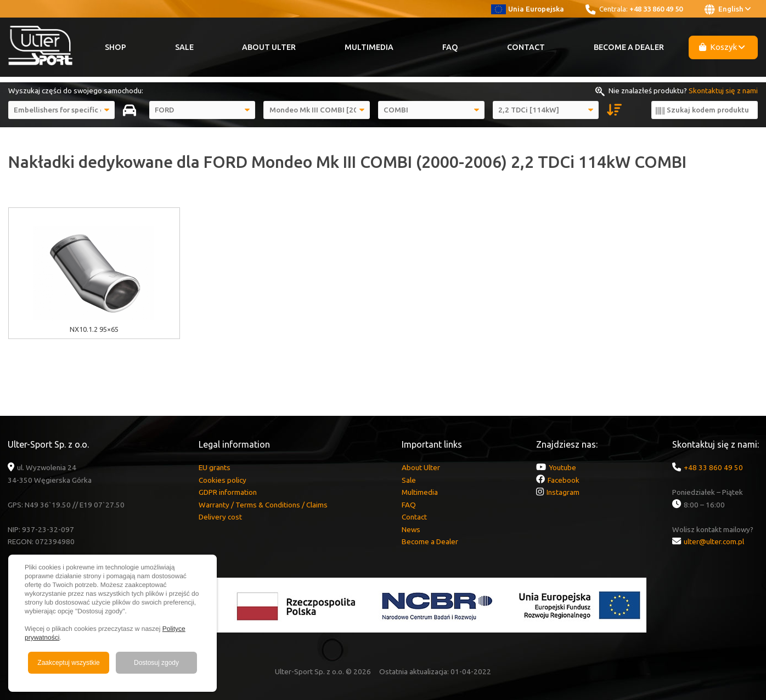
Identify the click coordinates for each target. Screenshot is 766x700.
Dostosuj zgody (156, 663)
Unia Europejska (528, 9)
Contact (526, 47)
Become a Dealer (629, 47)
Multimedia (369, 47)
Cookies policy (223, 480)
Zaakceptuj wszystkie (68, 663)
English (728, 9)
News (411, 529)
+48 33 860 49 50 (656, 9)
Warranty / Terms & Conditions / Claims (263, 505)
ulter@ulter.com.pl (714, 541)
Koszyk (722, 47)
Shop (116, 47)
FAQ (450, 47)
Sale (184, 47)
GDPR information (228, 492)
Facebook (564, 480)
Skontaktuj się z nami (723, 91)
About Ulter (269, 47)
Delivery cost (220, 517)
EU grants (215, 467)
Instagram (563, 492)
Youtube (562, 467)
